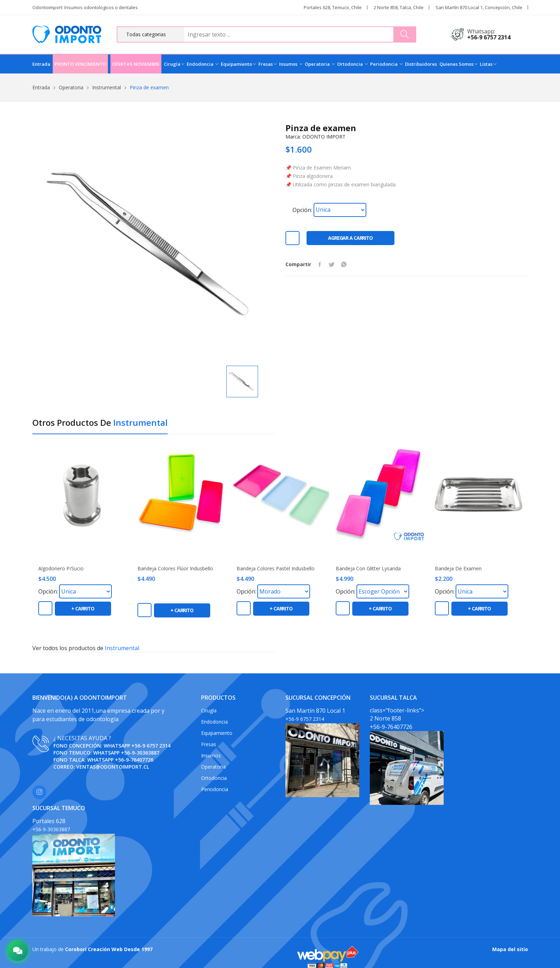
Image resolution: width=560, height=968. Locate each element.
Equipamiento (238, 64)
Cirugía (174, 64)
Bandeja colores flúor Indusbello (175, 569)
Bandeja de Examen (458, 569)
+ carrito (83, 608)
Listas (488, 64)
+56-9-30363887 (140, 753)
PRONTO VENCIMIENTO (80, 64)
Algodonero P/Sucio (61, 569)
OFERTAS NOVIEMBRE (136, 64)
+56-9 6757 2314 (489, 37)
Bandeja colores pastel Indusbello (276, 569)
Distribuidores (421, 64)
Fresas (268, 64)
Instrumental (107, 87)
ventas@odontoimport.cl (113, 767)
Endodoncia (202, 64)
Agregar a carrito (350, 238)
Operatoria (320, 64)
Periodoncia (386, 64)
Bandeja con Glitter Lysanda (368, 569)
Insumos (291, 64)
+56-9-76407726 (134, 760)
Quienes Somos (458, 64)
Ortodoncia (352, 64)
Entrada (41, 64)
